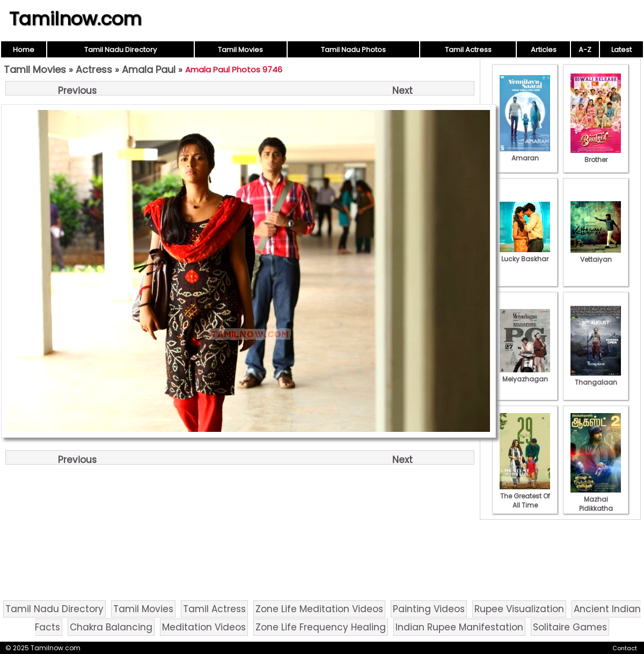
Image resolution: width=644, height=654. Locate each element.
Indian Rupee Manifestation (459, 627)
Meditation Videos (204, 627)
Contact (625, 648)
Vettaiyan (596, 255)
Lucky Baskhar (525, 254)
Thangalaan (596, 378)
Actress (94, 69)
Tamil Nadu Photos (353, 50)
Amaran (525, 153)
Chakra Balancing (111, 627)
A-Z (585, 50)
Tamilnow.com (75, 19)
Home (24, 50)
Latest (621, 50)
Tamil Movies (240, 50)
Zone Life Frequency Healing (321, 627)
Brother (596, 155)
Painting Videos (429, 609)
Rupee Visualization (519, 609)
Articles (544, 50)
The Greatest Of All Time (525, 496)
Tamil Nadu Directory (120, 50)
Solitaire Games (570, 627)
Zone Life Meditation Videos (319, 609)
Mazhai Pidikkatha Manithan (596, 504)
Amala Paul (149, 69)
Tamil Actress (468, 50)
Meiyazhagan (525, 374)
